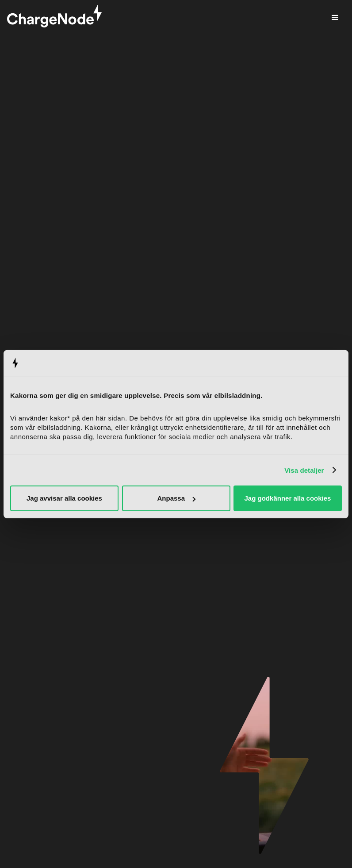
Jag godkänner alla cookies (288, 498)
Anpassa (176, 498)
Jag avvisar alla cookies (64, 498)
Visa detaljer (304, 470)
